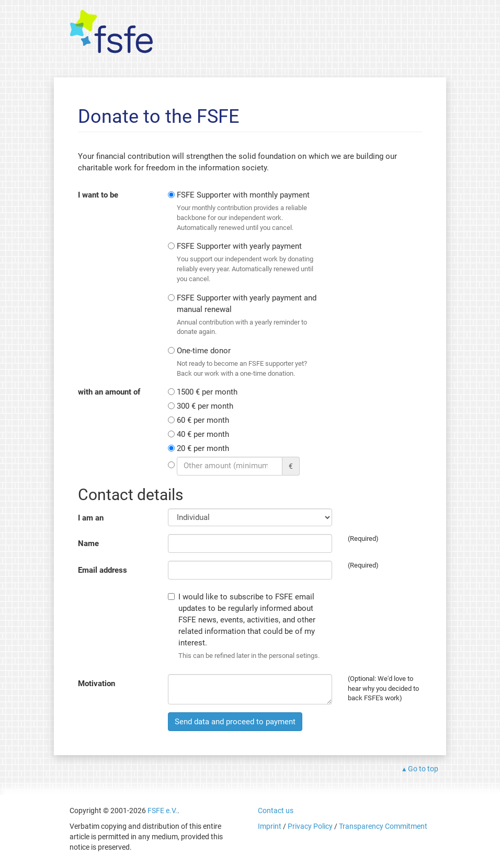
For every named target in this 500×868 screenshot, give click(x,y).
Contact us (276, 811)
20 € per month (203, 448)
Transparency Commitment (383, 826)
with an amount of (109, 392)
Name (88, 543)
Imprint (270, 826)
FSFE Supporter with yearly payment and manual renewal (247, 315)
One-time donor (247, 362)
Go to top (423, 769)
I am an (91, 518)
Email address (103, 570)
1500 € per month (207, 392)
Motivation (96, 684)
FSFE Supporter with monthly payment (247, 211)
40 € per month (203, 434)
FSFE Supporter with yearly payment (247, 263)
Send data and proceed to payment (235, 722)
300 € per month (205, 406)
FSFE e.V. (162, 811)
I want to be (98, 195)
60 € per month (203, 420)
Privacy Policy (310, 826)
